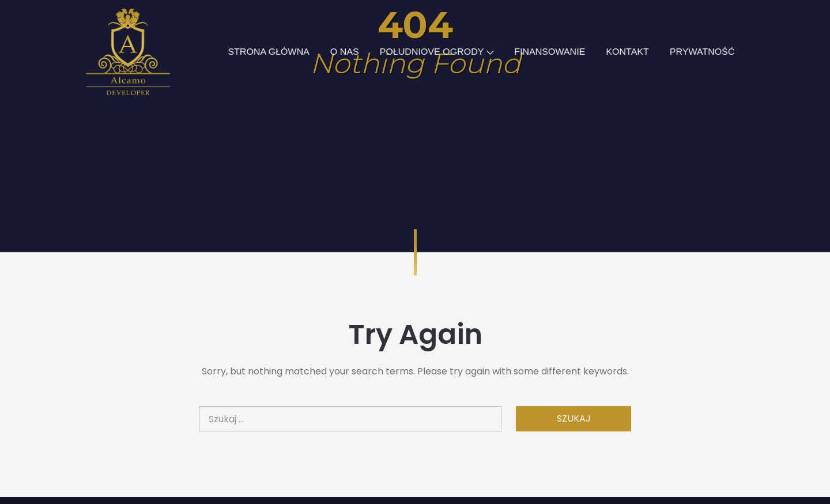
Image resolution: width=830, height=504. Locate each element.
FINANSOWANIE (554, 52)
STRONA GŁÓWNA (264, 52)
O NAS (342, 52)
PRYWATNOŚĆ (711, 52)
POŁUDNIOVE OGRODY (437, 52)
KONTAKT (634, 52)
